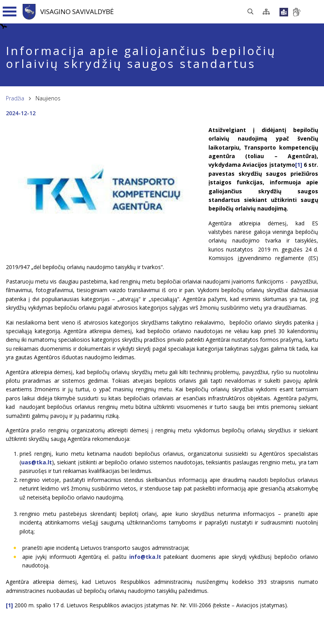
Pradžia (15, 98)
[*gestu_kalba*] (296, 12)
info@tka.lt (145, 557)
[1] (299, 165)
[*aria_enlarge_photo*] (103, 248)
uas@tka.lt (36, 462)
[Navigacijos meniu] (10, 12)
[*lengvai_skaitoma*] (284, 12)
